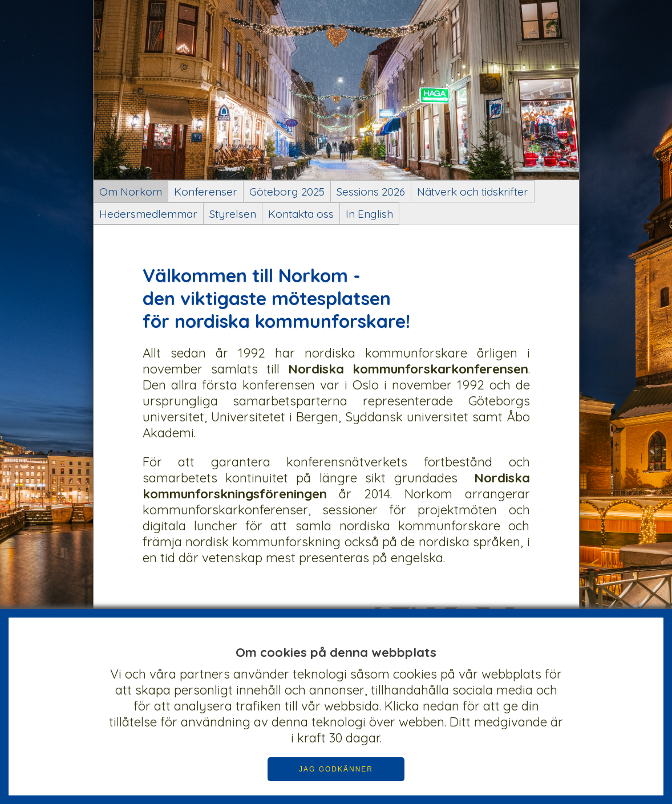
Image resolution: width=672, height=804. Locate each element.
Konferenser (206, 192)
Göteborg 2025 (287, 192)
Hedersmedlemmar (148, 214)
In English (369, 214)
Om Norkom (131, 192)
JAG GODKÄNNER (336, 769)
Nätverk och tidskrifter (473, 192)
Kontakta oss (301, 214)
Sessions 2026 (371, 192)
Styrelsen (233, 214)
